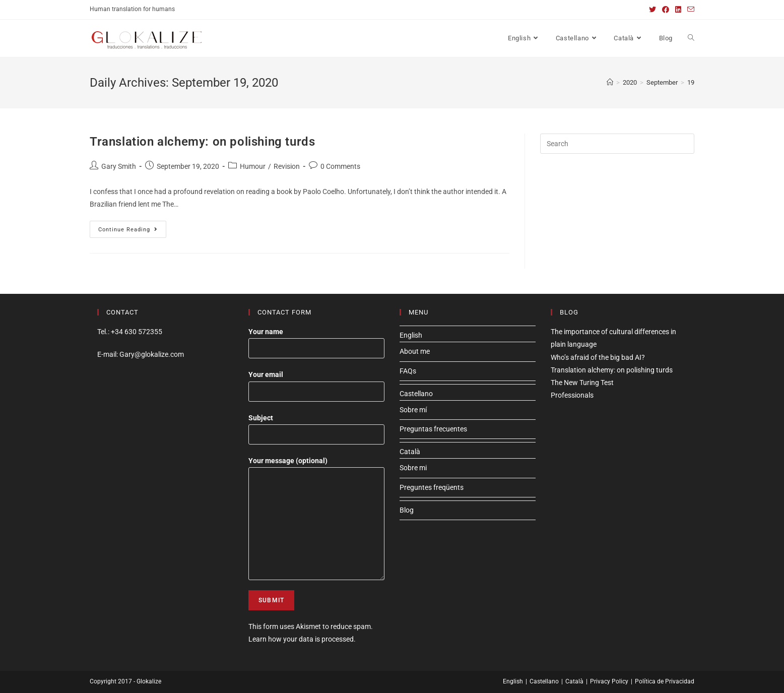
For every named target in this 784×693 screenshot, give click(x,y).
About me (415, 351)
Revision (287, 166)
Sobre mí (413, 410)
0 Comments (340, 166)
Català (410, 452)
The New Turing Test (582, 383)
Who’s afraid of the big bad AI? (598, 357)
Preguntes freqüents (432, 487)
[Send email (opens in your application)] (689, 10)
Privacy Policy (609, 681)
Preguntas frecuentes (433, 429)
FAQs (408, 371)
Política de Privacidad (665, 681)
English (411, 335)
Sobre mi (413, 468)
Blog (407, 510)
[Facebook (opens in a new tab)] (666, 10)
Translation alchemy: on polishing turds (202, 142)
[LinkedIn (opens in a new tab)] (678, 10)
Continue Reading (132, 232)
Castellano (416, 394)
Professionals (572, 395)
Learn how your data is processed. (302, 639)
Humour (253, 166)
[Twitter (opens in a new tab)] (652, 10)
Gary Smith (119, 166)
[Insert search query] (617, 144)
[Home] (610, 82)
